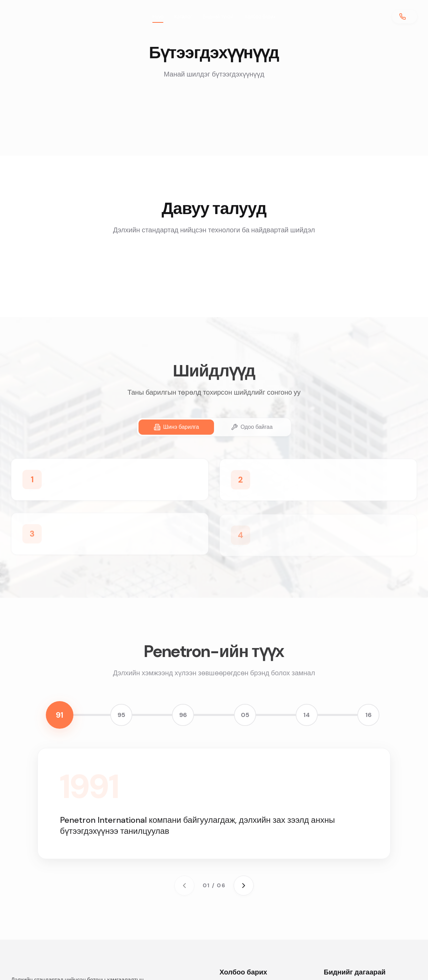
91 (60, 715)
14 (307, 715)
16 (368, 715)
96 (183, 715)
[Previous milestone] (184, 886)
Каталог (183, 17)
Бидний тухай (218, 17)
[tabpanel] (214, 506)
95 (121, 715)
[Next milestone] (244, 886)
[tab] (176, 427)
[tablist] (214, 427)
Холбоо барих (260, 17)
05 (245, 715)
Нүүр (158, 18)
